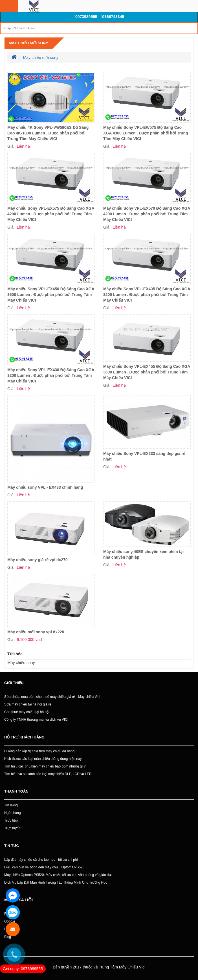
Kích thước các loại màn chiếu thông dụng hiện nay (43, 759)
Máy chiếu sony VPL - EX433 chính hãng (45, 487)
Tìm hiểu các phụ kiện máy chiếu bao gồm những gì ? (45, 766)
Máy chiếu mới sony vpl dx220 (36, 632)
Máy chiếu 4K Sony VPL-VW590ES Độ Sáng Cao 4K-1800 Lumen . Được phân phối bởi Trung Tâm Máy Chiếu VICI (48, 133)
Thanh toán (16, 791)
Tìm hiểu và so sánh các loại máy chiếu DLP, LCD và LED (48, 774)
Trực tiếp (11, 820)
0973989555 (86, 17)
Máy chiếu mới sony (28, 43)
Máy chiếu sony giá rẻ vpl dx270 (38, 560)
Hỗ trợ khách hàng (24, 737)
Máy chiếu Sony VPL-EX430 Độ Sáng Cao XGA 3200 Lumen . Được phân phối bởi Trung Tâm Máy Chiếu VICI (51, 375)
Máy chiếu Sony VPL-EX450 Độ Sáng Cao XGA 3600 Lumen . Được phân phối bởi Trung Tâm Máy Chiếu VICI (51, 295)
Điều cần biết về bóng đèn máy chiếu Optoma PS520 (44, 867)
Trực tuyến (12, 828)
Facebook (12, 914)
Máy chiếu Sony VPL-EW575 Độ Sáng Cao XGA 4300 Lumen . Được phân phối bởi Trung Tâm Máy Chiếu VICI (146, 133)
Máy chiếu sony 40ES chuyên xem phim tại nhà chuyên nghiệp (143, 554)
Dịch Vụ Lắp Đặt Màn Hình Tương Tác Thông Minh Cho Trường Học (56, 882)
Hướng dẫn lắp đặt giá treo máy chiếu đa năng (39, 751)
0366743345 (112, 17)
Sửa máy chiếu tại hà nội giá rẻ (28, 704)
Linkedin (11, 929)
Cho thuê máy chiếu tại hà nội (27, 712)
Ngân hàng (13, 813)
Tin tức (12, 846)
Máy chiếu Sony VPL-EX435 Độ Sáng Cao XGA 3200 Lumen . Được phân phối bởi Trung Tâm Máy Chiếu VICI (147, 295)
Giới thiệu (14, 683)
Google (10, 921)
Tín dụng (11, 805)
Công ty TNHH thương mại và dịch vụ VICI (36, 720)
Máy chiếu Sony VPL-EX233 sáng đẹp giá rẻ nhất (144, 456)
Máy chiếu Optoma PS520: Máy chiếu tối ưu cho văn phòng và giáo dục (58, 875)
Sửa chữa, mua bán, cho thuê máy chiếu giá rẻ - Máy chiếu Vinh (53, 697)
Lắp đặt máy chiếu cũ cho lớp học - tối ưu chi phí (41, 860)
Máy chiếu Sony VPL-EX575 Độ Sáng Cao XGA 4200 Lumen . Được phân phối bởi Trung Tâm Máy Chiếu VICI (51, 214)
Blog (8, 937)
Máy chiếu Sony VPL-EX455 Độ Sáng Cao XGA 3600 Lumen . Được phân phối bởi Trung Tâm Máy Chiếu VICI (147, 372)
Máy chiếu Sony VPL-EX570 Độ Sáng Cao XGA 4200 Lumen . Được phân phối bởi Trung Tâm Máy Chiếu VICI (147, 214)
